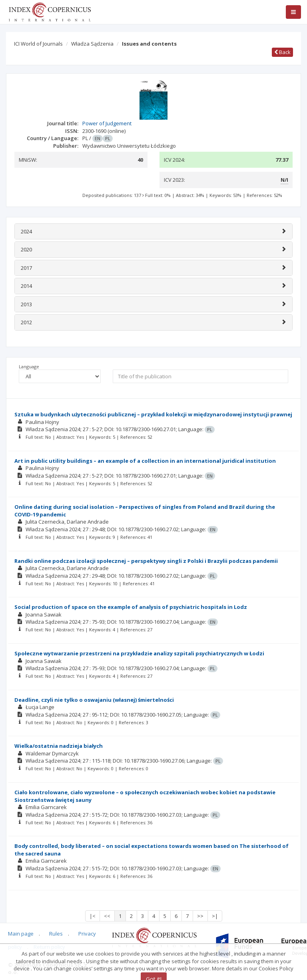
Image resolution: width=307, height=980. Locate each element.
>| (215, 916)
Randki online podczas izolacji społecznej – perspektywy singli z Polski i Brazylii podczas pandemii (146, 561)
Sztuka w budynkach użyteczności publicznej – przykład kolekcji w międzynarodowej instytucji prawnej (153, 414)
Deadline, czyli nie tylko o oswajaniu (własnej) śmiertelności (94, 700)
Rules (56, 934)
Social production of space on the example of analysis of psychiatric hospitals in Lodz (131, 607)
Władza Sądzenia (92, 44)
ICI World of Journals (38, 44)
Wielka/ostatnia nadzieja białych (59, 746)
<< (107, 916)
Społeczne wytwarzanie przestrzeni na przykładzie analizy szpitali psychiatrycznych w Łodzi (139, 653)
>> (200, 916)
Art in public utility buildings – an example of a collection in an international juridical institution (145, 461)
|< (93, 916)
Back (282, 52)
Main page (21, 934)
